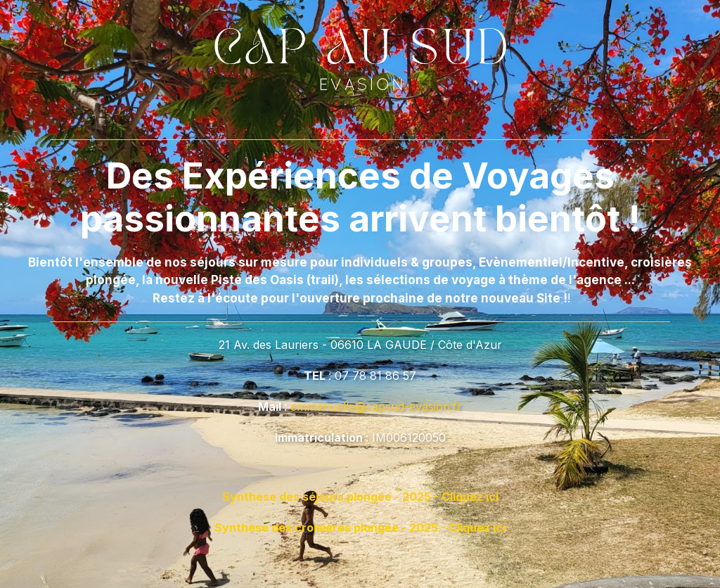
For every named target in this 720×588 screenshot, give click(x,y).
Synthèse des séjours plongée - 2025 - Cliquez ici (360, 497)
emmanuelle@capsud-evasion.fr (376, 407)
